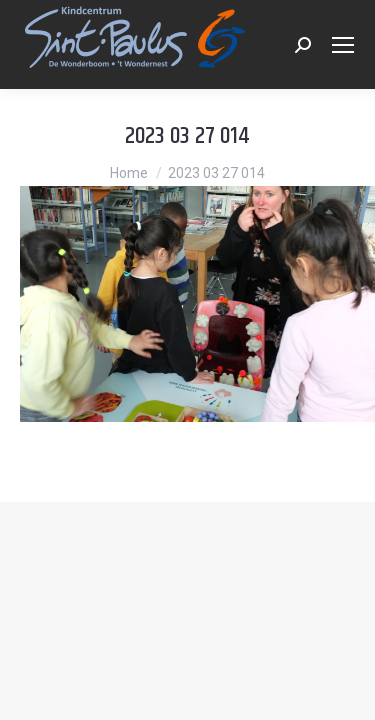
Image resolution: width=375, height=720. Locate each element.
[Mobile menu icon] (343, 45)
